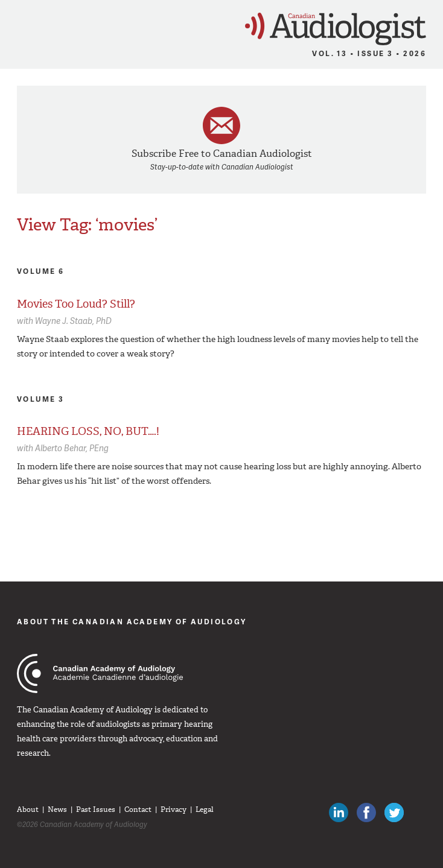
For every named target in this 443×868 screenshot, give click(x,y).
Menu (15, 25)
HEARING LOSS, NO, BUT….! (88, 431)
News (57, 809)
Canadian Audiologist (336, 29)
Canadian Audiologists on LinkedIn (339, 813)
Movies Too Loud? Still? (76, 304)
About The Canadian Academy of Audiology (132, 622)
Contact (138, 809)
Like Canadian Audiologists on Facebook (366, 813)
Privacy (174, 809)
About (28, 809)
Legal (205, 809)
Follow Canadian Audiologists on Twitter (394, 813)
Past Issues (96, 809)
